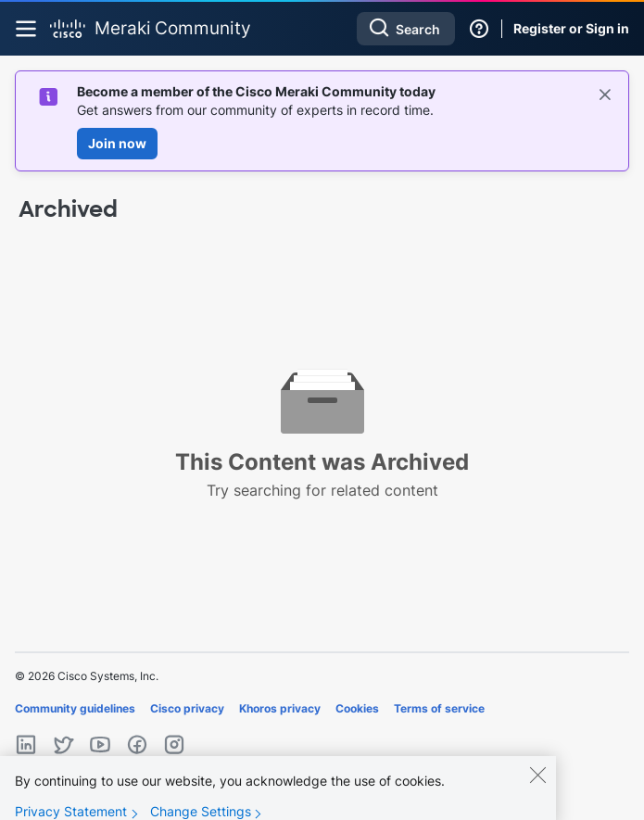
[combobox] (406, 29)
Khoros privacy (280, 708)
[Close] (537, 786)
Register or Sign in (571, 28)
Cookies (357, 708)
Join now (117, 143)
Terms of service (439, 708)
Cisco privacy (187, 708)
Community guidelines (75, 708)
